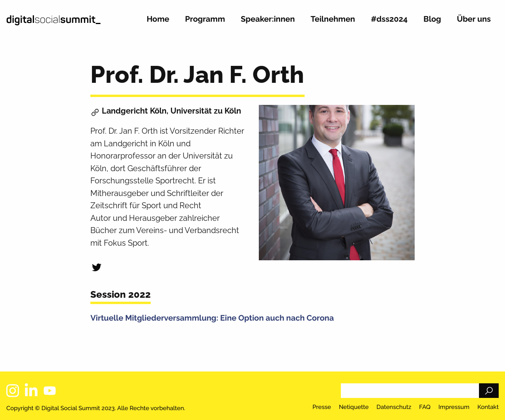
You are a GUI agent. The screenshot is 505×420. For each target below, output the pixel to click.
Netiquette (354, 407)
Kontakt (488, 407)
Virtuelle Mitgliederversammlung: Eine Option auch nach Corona (212, 318)
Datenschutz (394, 407)
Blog (432, 19)
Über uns (474, 19)
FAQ (425, 407)
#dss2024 (389, 19)
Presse (322, 407)
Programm (205, 19)
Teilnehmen (333, 19)
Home (158, 19)
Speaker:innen (268, 19)
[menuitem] (158, 22)
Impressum (454, 407)
